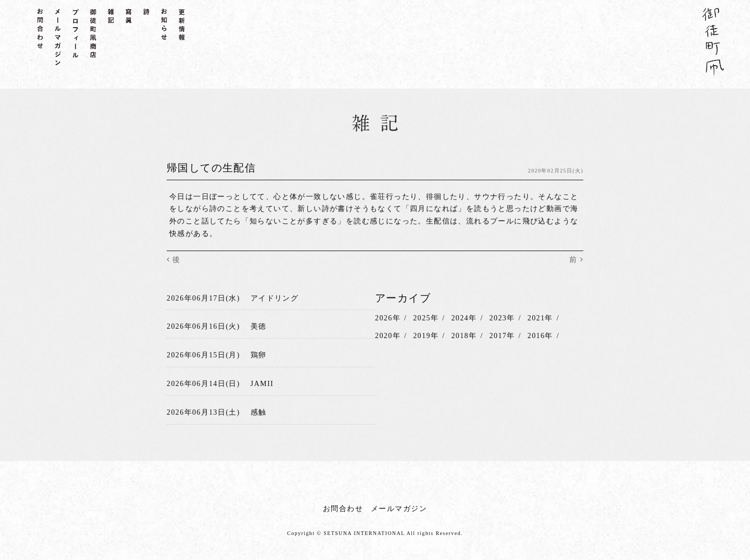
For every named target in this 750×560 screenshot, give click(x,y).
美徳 (259, 326)
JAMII (262, 384)
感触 (259, 412)
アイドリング (274, 298)
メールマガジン (399, 509)
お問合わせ (343, 509)
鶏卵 (259, 355)
